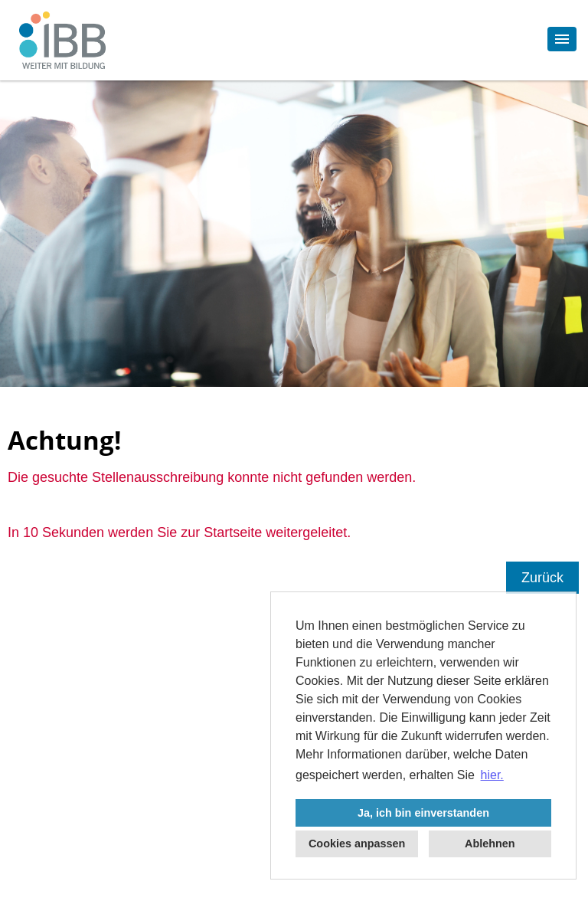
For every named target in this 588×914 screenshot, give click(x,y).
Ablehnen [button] (490, 844)
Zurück (542, 578)
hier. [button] (492, 775)
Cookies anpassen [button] (357, 844)
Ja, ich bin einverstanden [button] (423, 813)
